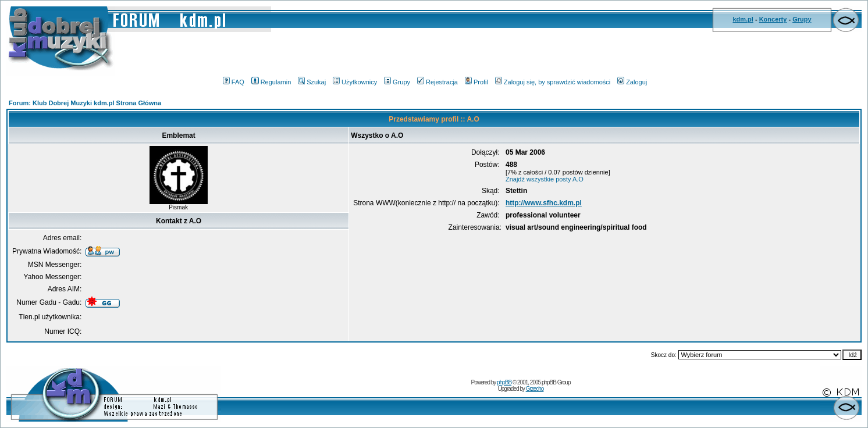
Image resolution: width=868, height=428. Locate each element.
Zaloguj (632, 82)
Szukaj (312, 82)
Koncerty (773, 19)
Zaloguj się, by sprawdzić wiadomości (553, 82)
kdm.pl (743, 19)
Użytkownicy (355, 82)
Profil (476, 82)
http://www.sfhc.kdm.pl (544, 203)
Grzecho (535, 389)
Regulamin (271, 82)
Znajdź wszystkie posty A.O (545, 179)
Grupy (802, 19)
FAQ (234, 82)
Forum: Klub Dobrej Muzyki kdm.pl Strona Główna (85, 103)
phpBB (504, 382)
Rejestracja (437, 82)
